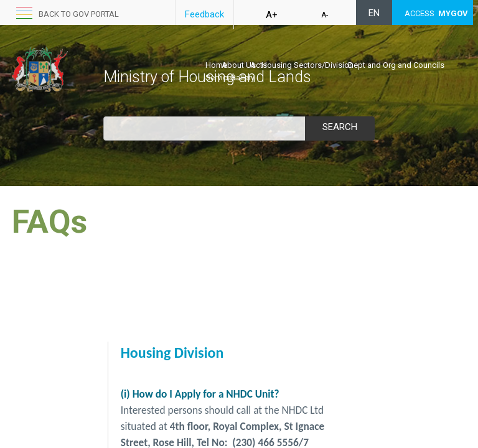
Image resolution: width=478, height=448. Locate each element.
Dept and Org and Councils (396, 65)
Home (216, 65)
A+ (272, 15)
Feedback (204, 14)
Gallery (242, 77)
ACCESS (436, 13)
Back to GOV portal (79, 14)
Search (340, 127)
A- (325, 15)
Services (221, 77)
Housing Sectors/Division (307, 65)
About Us (239, 65)
